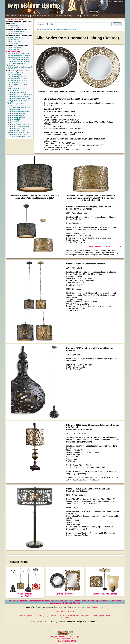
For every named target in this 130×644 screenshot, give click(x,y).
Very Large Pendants (18, 84)
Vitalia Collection (13, 43)
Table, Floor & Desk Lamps (87, 601)
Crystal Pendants (13, 88)
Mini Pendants (15, 73)
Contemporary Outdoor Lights (17, 134)
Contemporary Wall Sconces (17, 113)
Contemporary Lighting (15, 52)
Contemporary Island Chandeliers (18, 96)
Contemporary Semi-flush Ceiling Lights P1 (18, 101)
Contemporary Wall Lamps (16, 117)
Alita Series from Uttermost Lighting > (105, 246)
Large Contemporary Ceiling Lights (19, 108)
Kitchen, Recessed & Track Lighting (89, 615)
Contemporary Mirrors (15, 121)
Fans (108, 615)
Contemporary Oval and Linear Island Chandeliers (19, 68)
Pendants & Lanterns (18, 601)
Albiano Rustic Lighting (15, 48)
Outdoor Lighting (41, 615)
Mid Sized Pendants (18, 79)
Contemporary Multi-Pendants (17, 93)
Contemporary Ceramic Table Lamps (19, 125)
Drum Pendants (13, 90)
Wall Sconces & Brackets (62, 601)
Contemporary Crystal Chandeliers (19, 62)
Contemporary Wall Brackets (17, 115)
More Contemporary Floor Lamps (18, 133)
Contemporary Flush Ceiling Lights (19, 98)
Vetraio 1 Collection (14, 42)
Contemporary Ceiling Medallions (18, 111)
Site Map (76, 603)
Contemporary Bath (14, 119)
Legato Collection (13, 40)
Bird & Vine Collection (15, 34)
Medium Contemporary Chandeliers (19, 56)
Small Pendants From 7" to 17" (25, 594)
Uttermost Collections (15, 20)
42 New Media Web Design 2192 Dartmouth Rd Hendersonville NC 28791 (65, 638)
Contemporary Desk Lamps (16, 129)
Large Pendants (17, 83)
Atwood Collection (13, 50)
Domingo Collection (14, 38)
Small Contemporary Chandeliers (18, 54)
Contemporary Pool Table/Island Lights (20, 95)
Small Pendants (16, 75)
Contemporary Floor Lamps (16, 131)
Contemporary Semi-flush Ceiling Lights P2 (18, 105)
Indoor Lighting (26, 615)
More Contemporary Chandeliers (18, 58)
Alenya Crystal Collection (16, 32)
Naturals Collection (14, 25)
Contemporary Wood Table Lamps (19, 127)
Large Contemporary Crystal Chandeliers (16, 64)
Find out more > (98, 607)
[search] (74, 24)
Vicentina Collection (14, 27)
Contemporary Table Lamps (16, 123)
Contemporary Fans (14, 109)
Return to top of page (65, 611)
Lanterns (10, 86)
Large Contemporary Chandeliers (18, 60)
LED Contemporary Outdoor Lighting (19, 136)
